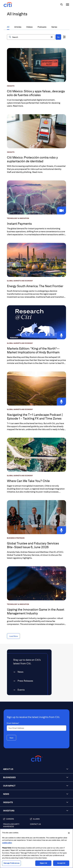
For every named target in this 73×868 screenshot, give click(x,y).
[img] (62, 5)
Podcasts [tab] (42, 27)
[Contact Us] (50, 827)
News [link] (20, 672)
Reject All (43, 863)
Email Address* (13, 723)
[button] (52, 37)
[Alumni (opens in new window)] (50, 820)
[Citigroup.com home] (36, 759)
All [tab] (8, 27)
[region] (36, 848)
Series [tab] (54, 27)
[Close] (69, 833)
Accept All (61, 863)
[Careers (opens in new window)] (17, 820)
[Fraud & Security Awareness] (17, 827)
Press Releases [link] (25, 681)
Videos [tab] (29, 27)
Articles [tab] (18, 27)
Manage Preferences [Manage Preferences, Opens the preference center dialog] (11, 863)
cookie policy (7, 843)
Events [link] (21, 690)
